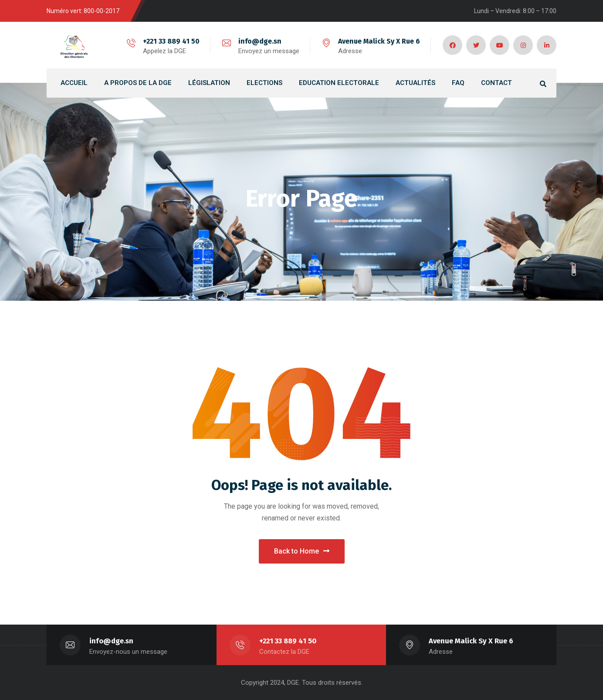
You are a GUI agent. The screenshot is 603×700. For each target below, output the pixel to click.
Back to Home (302, 551)
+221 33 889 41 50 (171, 41)
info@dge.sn (260, 41)
